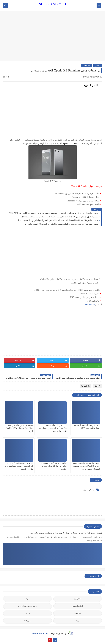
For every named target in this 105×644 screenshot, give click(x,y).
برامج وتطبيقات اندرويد (27, 606)
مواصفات (98, 186)
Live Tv (78, 599)
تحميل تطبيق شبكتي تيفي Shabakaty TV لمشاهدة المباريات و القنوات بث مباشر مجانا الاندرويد (58, 217)
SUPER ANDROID (52, 4)
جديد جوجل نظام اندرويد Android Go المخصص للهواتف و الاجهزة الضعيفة (53, 428)
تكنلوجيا (87, 65)
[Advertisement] (52, 37)
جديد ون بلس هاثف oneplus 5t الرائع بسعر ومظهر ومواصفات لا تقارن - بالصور (19, 466)
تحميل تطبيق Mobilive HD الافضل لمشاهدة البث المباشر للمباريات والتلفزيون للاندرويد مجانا (58, 220)
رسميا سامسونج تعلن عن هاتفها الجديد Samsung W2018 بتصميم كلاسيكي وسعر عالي (86, 466)
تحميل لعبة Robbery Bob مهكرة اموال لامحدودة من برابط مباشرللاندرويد (66, 533)
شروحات (27, 621)
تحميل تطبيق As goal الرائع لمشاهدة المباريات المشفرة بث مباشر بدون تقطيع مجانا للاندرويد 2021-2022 (54, 213)
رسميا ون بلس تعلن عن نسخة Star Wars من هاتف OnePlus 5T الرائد (19, 428)
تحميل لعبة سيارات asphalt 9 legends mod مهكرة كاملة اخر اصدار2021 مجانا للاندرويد (62, 224)
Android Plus (89, 305)
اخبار (98, 65)
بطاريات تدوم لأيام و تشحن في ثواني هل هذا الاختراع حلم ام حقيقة (53, 466)
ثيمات (27, 613)
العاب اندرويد (78, 606)
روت (78, 621)
